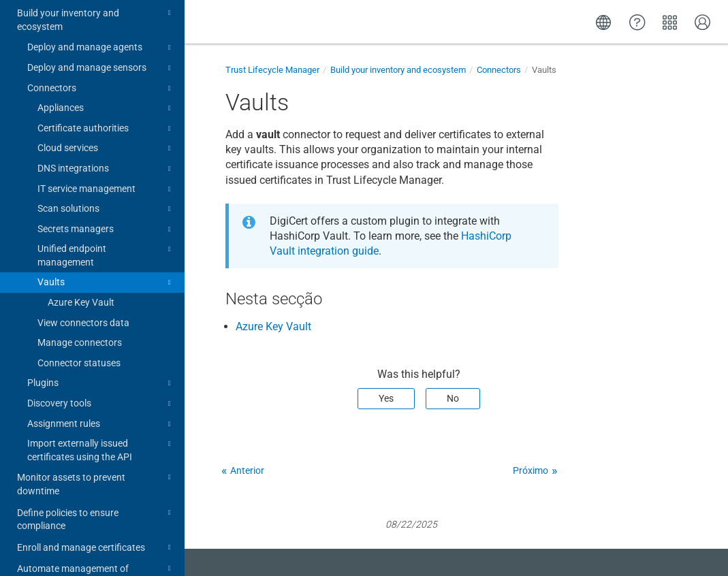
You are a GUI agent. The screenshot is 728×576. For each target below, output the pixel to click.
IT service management (106, 142)
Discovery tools (101, 356)
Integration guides (96, 556)
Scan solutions (106, 161)
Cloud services (106, 101)
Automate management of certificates (96, 527)
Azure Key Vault (81, 255)
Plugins (101, 336)
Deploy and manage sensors (101, 20)
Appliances (106, 61)
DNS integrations (106, 121)
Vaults (106, 235)
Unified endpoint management (106, 207)
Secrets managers (106, 182)
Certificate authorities (106, 81)
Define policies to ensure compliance (96, 471)
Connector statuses (79, 315)
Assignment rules (101, 377)
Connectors (101, 41)
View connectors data (83, 275)
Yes (386, 398)
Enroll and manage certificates (96, 500)
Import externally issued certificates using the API (101, 402)
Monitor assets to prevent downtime (96, 435)
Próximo (531, 470)
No (453, 398)
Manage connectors (80, 295)
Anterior (247, 470)
